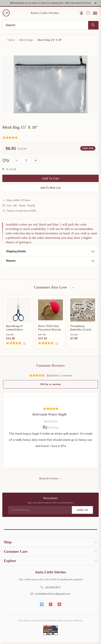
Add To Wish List (50, 192)
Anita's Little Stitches (45, 17)
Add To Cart (51, 182)
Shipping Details (16, 255)
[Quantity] (26, 164)
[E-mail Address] (40, 514)
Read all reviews (49, 482)
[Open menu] (95, 17)
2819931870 (50, 591)
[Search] (45, 29)
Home (11, 44)
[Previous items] (28, 291)
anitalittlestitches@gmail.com (50, 597)
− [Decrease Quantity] (17, 164)
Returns (11, 265)
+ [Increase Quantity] (36, 164)
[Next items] (73, 291)
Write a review (50, 388)
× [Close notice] (96, 5)
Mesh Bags (26, 44)
